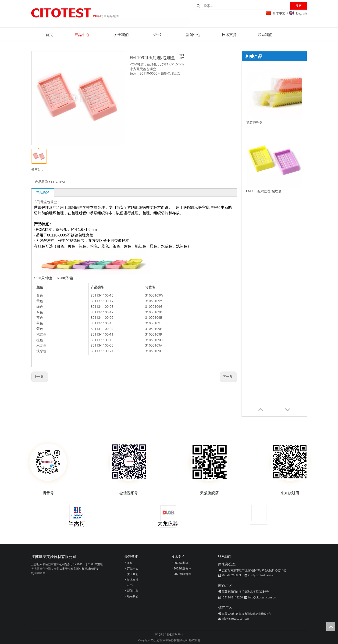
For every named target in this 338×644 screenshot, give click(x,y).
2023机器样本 (183, 568)
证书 (130, 585)
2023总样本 (181, 563)
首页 (130, 563)
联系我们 (133, 596)
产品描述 (43, 192)
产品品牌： (43, 182)
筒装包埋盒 (254, 122)
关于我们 (133, 574)
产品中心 (133, 568)
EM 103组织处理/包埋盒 (264, 191)
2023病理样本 (183, 574)
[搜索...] (246, 6)
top (331, 626)
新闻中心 (133, 591)
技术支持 (133, 580)
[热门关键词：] (299, 6)
